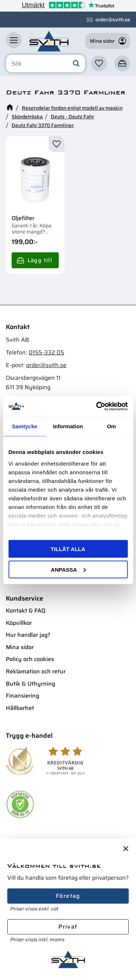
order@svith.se (113, 20)
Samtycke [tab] (25, 426)
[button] (14, 40)
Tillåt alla (68, 549)
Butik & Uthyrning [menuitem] (30, 684)
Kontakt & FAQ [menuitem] (26, 611)
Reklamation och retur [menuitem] (36, 671)
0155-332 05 (46, 352)
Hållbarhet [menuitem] (20, 708)
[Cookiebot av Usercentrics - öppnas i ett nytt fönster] (97, 406)
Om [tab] (112, 426)
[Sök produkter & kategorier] (46, 64)
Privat (68, 927)
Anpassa (68, 569)
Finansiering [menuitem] (22, 696)
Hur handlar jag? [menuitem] (28, 635)
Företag (68, 896)
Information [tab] (68, 426)
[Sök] (76, 64)
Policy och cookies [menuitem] (30, 659)
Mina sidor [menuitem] (20, 647)
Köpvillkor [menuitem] (19, 623)
